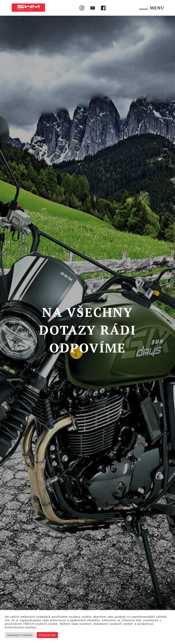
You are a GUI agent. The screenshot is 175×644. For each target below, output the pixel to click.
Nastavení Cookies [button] (20, 635)
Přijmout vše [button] (47, 635)
